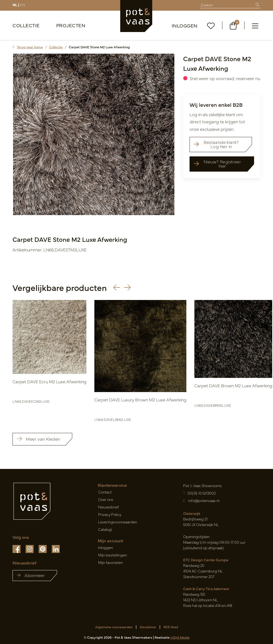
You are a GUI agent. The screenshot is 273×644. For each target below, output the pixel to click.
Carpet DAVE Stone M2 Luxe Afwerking (99, 47)
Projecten (71, 25)
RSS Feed (171, 627)
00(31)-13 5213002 (202, 493)
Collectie (26, 25)
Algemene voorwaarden (114, 627)
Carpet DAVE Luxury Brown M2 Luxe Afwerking (140, 400)
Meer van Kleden (38, 439)
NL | (16, 5)
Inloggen (185, 25)
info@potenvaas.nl (203, 500)
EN (23, 5)
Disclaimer (148, 627)
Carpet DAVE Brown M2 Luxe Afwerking (233, 385)
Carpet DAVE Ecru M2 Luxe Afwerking (49, 381)
